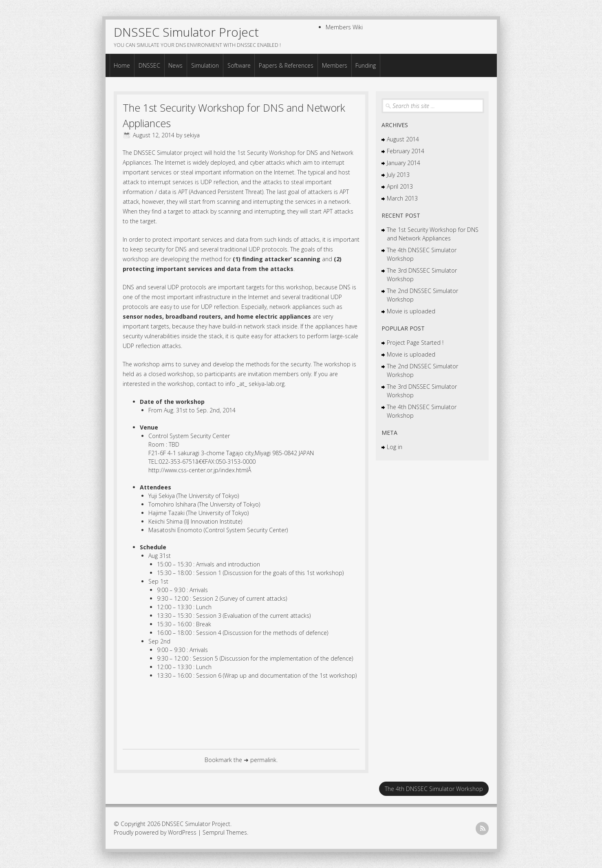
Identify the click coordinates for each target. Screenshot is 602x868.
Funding (366, 65)
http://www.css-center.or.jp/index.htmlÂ (201, 470)
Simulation (205, 65)
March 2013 (402, 198)
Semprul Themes (225, 832)
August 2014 (403, 139)
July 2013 (398, 174)
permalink (263, 759)
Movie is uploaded (411, 311)
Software (239, 65)
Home (122, 65)
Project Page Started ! (415, 342)
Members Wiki (344, 27)
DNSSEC (149, 65)
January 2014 (404, 162)
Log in (395, 446)
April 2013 (400, 186)
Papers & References (286, 65)
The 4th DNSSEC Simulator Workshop (434, 788)
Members (335, 65)
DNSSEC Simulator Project (186, 32)
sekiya (192, 135)
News (175, 65)
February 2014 (406, 151)
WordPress (182, 832)
